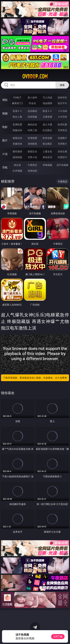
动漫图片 (62, 138)
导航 (5, 167)
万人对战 (47, 97)
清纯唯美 (32, 144)
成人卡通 (47, 124)
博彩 (5, 100)
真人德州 (32, 97)
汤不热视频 (62, 165)
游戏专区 (62, 97)
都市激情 (17, 151)
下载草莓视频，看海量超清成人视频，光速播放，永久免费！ (35, 378)
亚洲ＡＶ (17, 111)
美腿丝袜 (17, 144)
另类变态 (62, 130)
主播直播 (47, 117)
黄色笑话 (47, 157)
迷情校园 (17, 157)
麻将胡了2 (17, 103)
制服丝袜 (17, 130)
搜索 (62, 85)
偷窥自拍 (17, 138)
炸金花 (32, 103)
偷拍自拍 (32, 124)
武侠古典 (62, 151)
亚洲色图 (32, 138)
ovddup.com (35, 76)
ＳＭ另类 (62, 117)
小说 (5, 154)
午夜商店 (32, 165)
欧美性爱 (62, 124)
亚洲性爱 (17, 124)
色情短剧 (32, 171)
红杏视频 (17, 171)
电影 (5, 127)
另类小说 (32, 157)
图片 (5, 140)
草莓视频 (47, 165)
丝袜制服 (32, 117)
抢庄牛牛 (62, 103)
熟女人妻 (17, 117)
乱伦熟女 (47, 130)
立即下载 (58, 636)
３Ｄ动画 (62, 111)
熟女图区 (47, 144)
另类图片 (62, 144)
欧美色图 (47, 138)
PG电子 (17, 97)
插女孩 (17, 165)
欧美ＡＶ (47, 111)
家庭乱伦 (32, 151)
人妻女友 (47, 151)
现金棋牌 (47, 103)
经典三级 (32, 130)
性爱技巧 (62, 157)
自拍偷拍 (32, 111)
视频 (5, 113)
